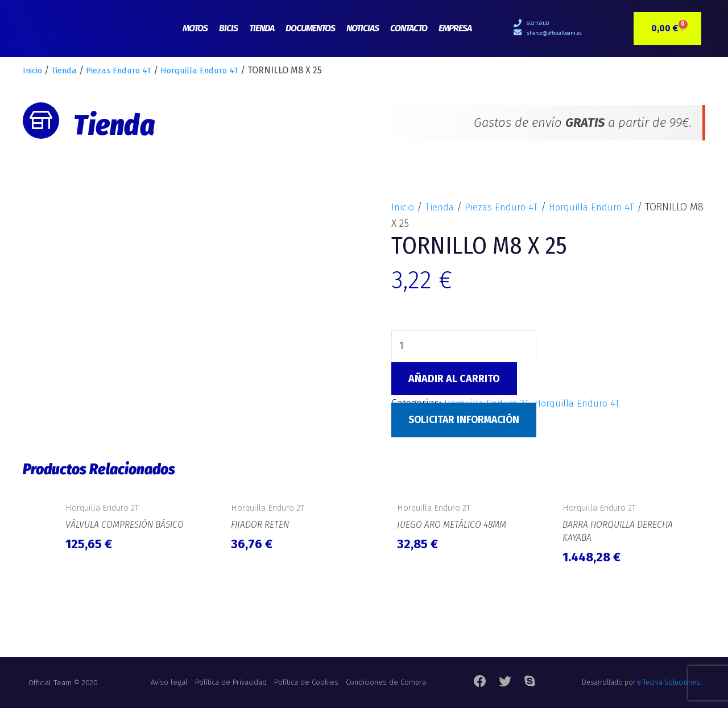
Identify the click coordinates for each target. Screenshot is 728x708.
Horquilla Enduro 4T (216, 70)
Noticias (363, 28)
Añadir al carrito (454, 380)
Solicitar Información (467, 421)
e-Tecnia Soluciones (668, 682)
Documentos (310, 28)
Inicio (34, 70)
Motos (195, 28)
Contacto (409, 28)
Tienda (262, 28)
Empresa (455, 28)
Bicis (228, 28)
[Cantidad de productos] (465, 347)
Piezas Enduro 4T (129, 70)
